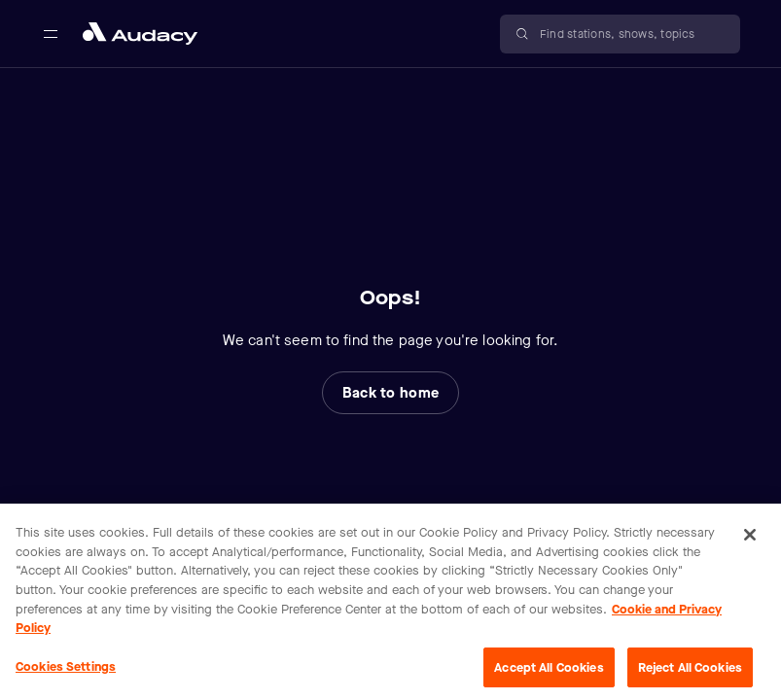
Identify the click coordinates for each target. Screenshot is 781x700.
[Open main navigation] (51, 34)
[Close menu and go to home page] (140, 34)
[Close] (750, 548)
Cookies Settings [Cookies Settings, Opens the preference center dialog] (66, 679)
